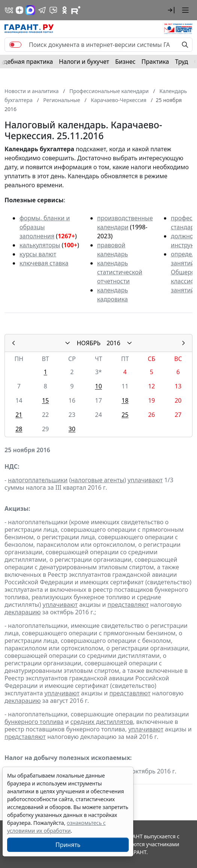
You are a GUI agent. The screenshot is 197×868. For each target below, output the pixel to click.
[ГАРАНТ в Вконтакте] (9, 10)
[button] (171, 10)
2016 (114, 343)
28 (19, 429)
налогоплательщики (38, 480)
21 (19, 415)
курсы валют (38, 254)
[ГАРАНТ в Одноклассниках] (65, 10)
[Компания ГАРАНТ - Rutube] (76, 10)
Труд (181, 62)
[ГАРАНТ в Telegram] (42, 10)
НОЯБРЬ (89, 343)
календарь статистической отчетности (120, 272)
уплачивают (145, 480)
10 (98, 386)
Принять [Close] (68, 845)
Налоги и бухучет (84, 62)
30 (72, 429)
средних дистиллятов (102, 722)
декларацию (23, 612)
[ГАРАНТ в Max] (30, 10)
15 (45, 400)
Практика (155, 62)
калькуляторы (40, 245)
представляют (128, 605)
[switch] (15, 45)
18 (125, 400)
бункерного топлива (34, 722)
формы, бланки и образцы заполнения (45, 227)
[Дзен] (20, 10)
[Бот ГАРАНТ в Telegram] (53, 10)
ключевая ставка (44, 263)
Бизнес (125, 62)
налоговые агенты (98, 480)
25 (125, 415)
